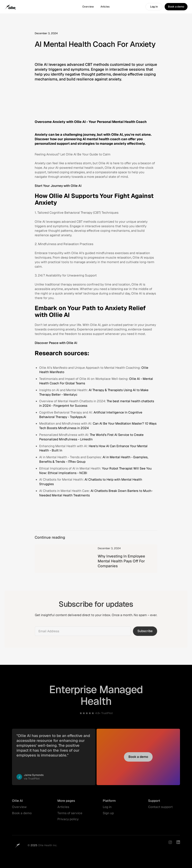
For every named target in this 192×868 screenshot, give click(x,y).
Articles (105, 7)
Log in (107, 809)
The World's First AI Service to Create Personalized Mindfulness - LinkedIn (91, 437)
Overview (88, 7)
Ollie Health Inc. (48, 847)
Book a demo (22, 815)
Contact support (160, 809)
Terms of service (70, 815)
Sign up (108, 815)
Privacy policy (68, 821)
